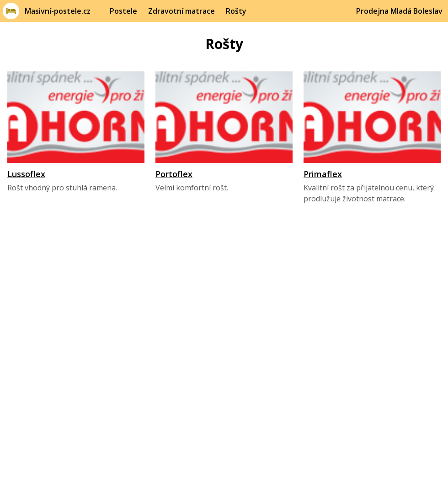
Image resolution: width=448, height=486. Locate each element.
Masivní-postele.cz (58, 11)
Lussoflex (26, 174)
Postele (123, 11)
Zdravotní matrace (181, 11)
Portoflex (174, 174)
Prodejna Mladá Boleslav (399, 11)
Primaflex (323, 174)
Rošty (236, 11)
